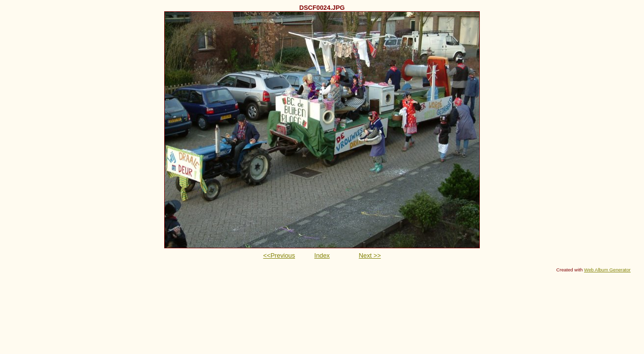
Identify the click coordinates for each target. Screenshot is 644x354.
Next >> (370, 255)
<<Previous (279, 255)
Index (322, 255)
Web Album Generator (607, 270)
